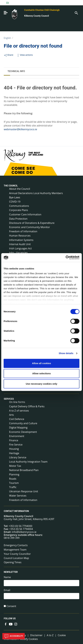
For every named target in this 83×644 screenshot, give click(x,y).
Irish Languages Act (20, 248)
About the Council (20, 189)
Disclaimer (36, 635)
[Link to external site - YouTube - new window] (11, 624)
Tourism (14, 483)
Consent (11, 606)
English (7, 38)
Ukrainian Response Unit (24, 491)
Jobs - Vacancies (18, 253)
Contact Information (16, 511)
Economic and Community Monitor (30, 227)
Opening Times (13, 562)
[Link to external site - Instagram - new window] (16, 624)
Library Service (18, 457)
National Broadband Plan (24, 470)
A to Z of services (19, 411)
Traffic (13, 487)
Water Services (18, 496)
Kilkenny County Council (37, 16)
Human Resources (20, 236)
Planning (14, 474)
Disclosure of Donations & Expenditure (32, 223)
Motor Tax (15, 466)
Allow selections (41, 373)
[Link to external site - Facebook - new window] (6, 624)
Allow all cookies (42, 363)
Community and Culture (23, 423)
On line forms (17, 402)
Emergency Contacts (16, 545)
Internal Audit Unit (20, 244)
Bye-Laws (15, 197)
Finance (14, 440)
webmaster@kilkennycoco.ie (20, 129)
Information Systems (21, 240)
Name (7, 577)
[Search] (76, 13)
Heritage (14, 453)
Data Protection (18, 219)
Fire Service (16, 445)
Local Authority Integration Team (28, 462)
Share (8, 55)
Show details (66, 353)
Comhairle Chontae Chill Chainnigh (42, 10)
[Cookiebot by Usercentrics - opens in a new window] (66, 258)
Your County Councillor (17, 554)
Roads (13, 479)
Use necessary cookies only (41, 384)
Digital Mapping (18, 428)
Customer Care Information (25, 214)
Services (9, 399)
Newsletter (11, 572)
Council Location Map (16, 558)
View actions (25, 55)
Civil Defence (17, 419)
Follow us (10, 619)
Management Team (15, 550)
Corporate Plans (19, 210)
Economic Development (23, 432)
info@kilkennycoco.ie (24, 532)
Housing (14, 449)
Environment (17, 436)
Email (7, 590)
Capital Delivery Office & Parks (27, 406)
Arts (11, 415)
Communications (19, 206)
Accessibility (14, 636)
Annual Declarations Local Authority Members (36, 193)
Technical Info (16, 71)
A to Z (50, 635)
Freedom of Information (23, 231)
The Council (11, 186)
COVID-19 (15, 202)
